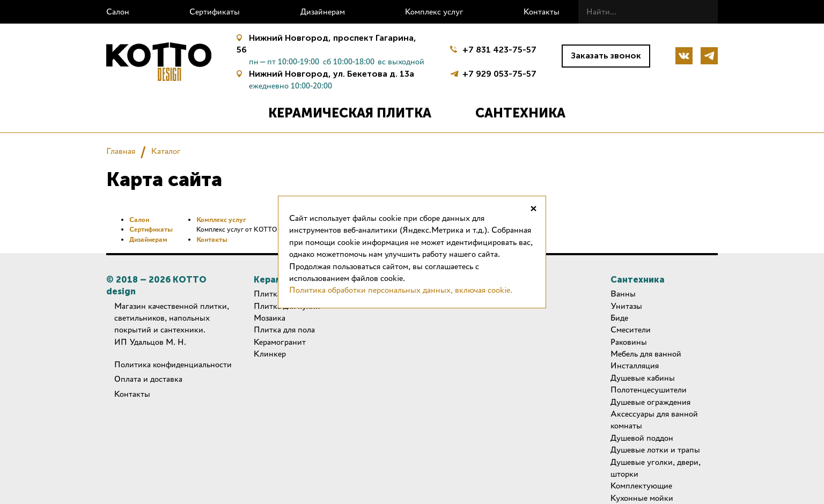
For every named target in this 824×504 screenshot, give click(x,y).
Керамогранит (280, 342)
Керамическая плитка (350, 113)
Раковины (629, 342)
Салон (118, 12)
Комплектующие (641, 486)
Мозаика (270, 318)
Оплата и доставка (148, 379)
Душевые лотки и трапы (655, 450)
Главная (121, 151)
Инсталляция (635, 365)
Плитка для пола (284, 329)
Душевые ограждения (650, 402)
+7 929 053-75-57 (499, 73)
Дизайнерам (323, 12)
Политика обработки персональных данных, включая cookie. (401, 290)
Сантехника (520, 113)
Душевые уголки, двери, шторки (656, 468)
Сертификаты (215, 12)
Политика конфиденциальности (173, 364)
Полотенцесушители (649, 390)
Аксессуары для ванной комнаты (654, 420)
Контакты (542, 12)
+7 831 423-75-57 (499, 50)
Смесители (631, 329)
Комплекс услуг (434, 12)
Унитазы (626, 306)
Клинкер (270, 354)
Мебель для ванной (646, 354)
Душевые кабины (643, 378)
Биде (619, 318)
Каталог (166, 151)
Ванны (623, 294)
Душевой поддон (642, 438)
